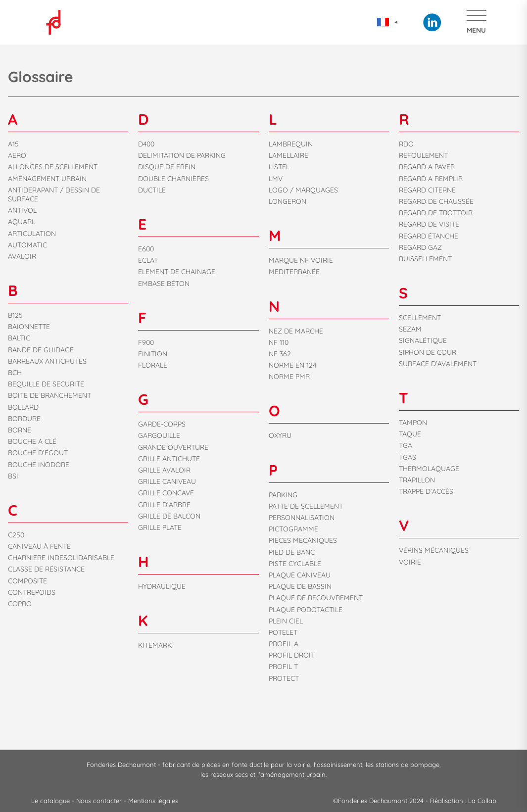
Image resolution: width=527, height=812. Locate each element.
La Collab (482, 801)
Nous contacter (100, 801)
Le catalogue (51, 801)
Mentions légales (153, 801)
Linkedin (432, 22)
